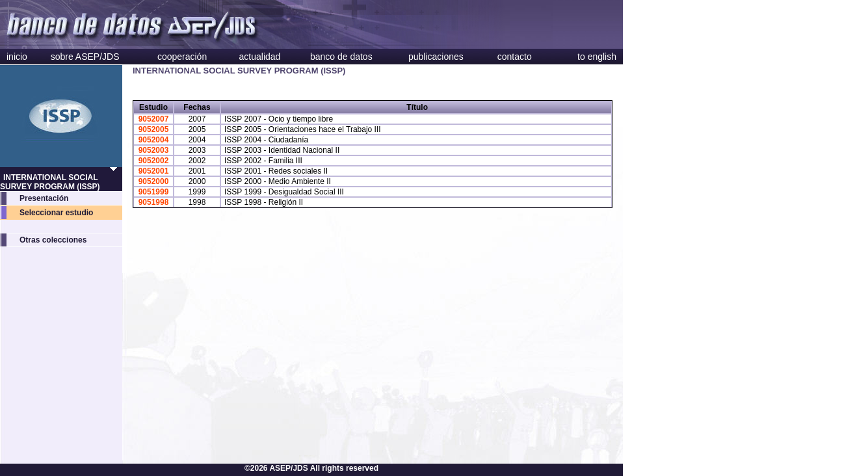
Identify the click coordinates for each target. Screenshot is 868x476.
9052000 (154, 181)
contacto (515, 57)
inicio (17, 57)
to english (597, 57)
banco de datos (341, 57)
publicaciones (436, 57)
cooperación (182, 57)
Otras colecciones (53, 240)
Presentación (44, 198)
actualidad (260, 57)
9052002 (154, 161)
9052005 (154, 129)
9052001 (154, 171)
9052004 (154, 140)
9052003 (154, 150)
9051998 (154, 202)
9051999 (154, 192)
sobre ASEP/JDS (85, 57)
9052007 (154, 119)
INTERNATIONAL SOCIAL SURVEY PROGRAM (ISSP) (50, 182)
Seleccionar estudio (56, 213)
